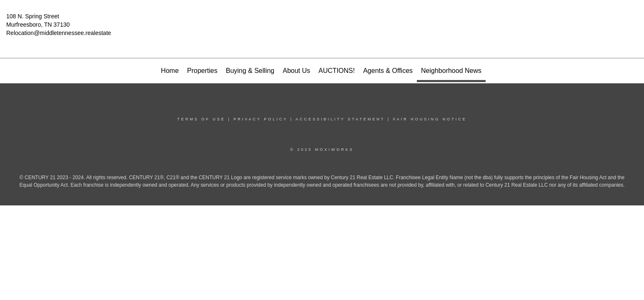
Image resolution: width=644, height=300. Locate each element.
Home (170, 71)
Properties (202, 71)
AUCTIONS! (337, 71)
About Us (296, 71)
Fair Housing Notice (430, 119)
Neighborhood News (451, 71)
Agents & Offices (388, 71)
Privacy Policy (261, 119)
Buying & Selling (250, 71)
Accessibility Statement (340, 119)
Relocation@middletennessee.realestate (59, 33)
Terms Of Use (201, 119)
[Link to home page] (322, 22)
